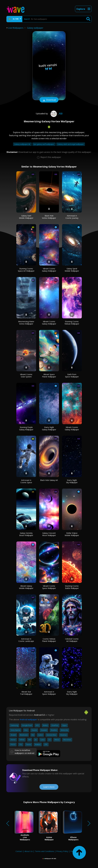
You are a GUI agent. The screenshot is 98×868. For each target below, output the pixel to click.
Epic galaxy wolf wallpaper (44, 144)
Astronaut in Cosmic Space (26, 481)
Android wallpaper (28, 719)
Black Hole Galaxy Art (49, 480)
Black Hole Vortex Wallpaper (49, 217)
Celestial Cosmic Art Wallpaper (72, 640)
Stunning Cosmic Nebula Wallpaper (72, 323)
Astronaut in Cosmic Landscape (26, 640)
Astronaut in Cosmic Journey (72, 217)
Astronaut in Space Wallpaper (49, 693)
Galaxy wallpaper (35, 28)
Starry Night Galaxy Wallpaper (49, 428)
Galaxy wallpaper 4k (22, 144)
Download (49, 100)
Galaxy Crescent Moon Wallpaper (49, 534)
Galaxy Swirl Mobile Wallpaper (26, 217)
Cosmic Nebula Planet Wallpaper (49, 640)
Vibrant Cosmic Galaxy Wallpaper (49, 270)
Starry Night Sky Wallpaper (72, 481)
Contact (19, 851)
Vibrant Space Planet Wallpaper (49, 376)
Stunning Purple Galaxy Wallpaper (26, 428)
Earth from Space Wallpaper (72, 376)
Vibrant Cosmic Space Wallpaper (49, 587)
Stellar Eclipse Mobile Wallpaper (72, 534)
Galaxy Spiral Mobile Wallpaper (72, 270)
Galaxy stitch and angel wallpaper (71, 144)
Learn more (49, 787)
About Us (29, 851)
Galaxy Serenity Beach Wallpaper (26, 534)
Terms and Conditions (44, 851)
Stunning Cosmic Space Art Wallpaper (26, 270)
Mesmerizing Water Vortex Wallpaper (26, 323)
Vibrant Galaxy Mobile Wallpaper (26, 587)
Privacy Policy (62, 851)
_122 (56, 114)
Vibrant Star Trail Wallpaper (26, 693)
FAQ (72, 851)
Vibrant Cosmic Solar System (26, 376)
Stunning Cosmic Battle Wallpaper (72, 587)
